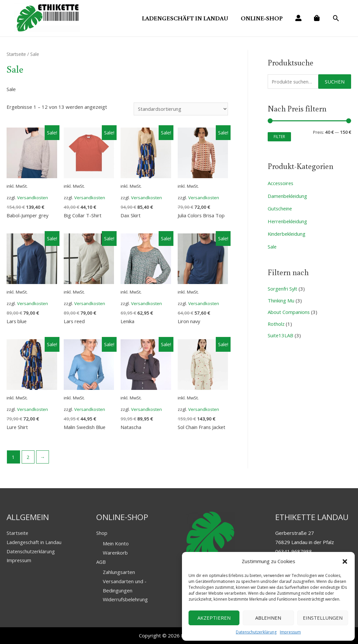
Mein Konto (116, 543)
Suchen (335, 81)
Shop (102, 533)
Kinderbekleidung (287, 232)
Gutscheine (280, 207)
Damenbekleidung (288, 195)
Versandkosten (33, 197)
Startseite (17, 53)
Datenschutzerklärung (256, 632)
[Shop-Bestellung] (180, 108)
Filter (279, 136)
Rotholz (276, 321)
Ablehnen (268, 618)
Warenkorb (115, 552)
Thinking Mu (281, 298)
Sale (272, 245)
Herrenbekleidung (288, 220)
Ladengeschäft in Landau (34, 542)
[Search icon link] (336, 18)
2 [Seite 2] (28, 457)
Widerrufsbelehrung (125, 599)
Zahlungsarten (119, 572)
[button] (345, 561)
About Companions (289, 309)
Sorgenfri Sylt (283, 287)
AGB (101, 561)
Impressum (290, 632)
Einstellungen (323, 618)
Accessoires (281, 182)
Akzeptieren (214, 618)
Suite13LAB (281, 332)
